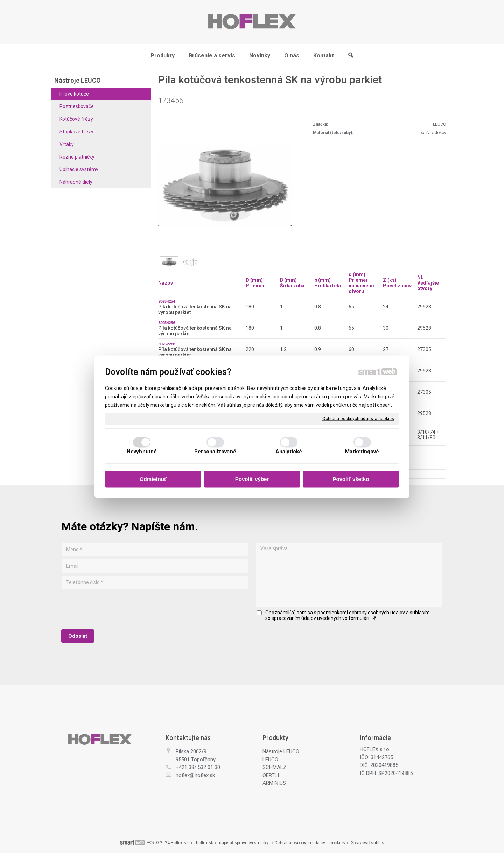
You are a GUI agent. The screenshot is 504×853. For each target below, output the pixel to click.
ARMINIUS (274, 783)
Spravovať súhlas (368, 843)
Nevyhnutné (142, 452)
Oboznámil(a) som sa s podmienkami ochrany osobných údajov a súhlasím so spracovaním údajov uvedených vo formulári (348, 615)
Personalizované (215, 452)
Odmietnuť (153, 479)
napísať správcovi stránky (244, 843)
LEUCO (270, 760)
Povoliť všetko (351, 479)
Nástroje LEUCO (281, 751)
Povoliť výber (252, 479)
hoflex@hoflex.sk (195, 775)
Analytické (289, 452)
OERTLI (271, 775)
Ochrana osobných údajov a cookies (358, 419)
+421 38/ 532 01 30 (198, 767)
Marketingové (362, 452)
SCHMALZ (275, 767)
